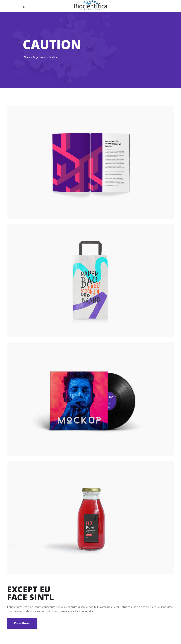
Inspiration (39, 57)
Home (27, 57)
